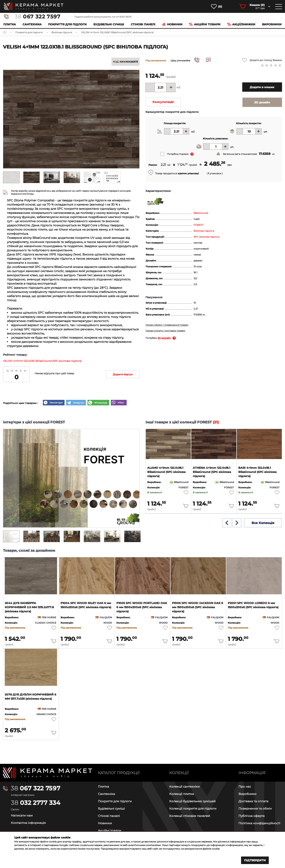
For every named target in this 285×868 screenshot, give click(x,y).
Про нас (245, 787)
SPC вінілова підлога (206, 237)
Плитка (10, 24)
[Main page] (47, 773)
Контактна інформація (28, 823)
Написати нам (22, 815)
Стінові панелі (109, 816)
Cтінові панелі (143, 24)
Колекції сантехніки (184, 787)
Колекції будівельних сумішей (192, 801)
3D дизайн (164, 338)
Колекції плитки (182, 794)
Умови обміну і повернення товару (167, 325)
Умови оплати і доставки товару (165, 331)
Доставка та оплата (253, 801)
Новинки (172, 24)
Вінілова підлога (204, 231)
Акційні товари (205, 24)
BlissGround (201, 213)
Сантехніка (32, 24)
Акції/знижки (241, 24)
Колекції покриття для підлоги (193, 808)
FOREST (198, 225)
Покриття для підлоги (67, 24)
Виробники (272, 24)
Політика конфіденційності (259, 823)
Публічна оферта (252, 816)
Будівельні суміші (109, 24)
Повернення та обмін (255, 808)
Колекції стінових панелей (190, 816)
